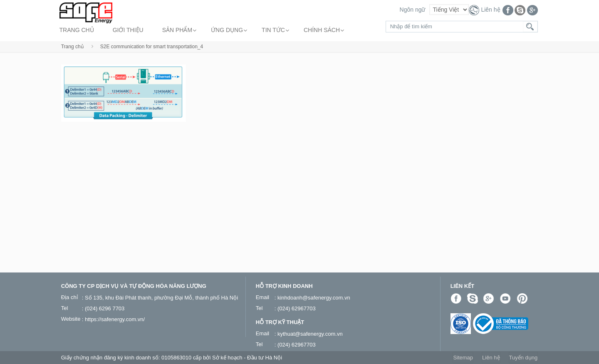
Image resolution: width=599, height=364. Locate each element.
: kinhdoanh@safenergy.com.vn (312, 298)
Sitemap (463, 358)
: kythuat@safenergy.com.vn (309, 334)
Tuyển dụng (524, 358)
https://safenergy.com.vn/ (115, 319)
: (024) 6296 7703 (103, 308)
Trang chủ (72, 47)
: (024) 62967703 (295, 308)
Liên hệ (490, 10)
